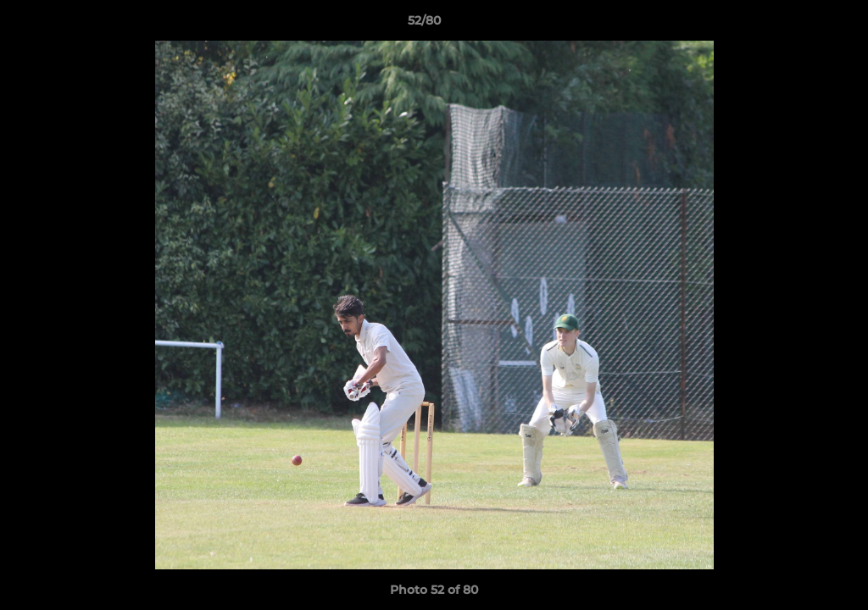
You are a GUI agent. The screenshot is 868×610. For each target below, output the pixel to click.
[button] (797, 25)
